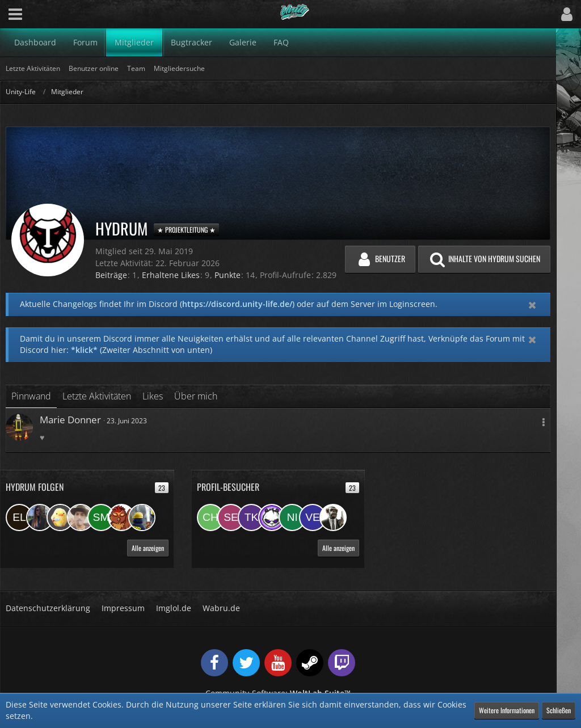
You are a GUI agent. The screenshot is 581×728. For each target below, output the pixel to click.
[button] (15, 14)
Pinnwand (31, 396)
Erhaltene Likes (171, 275)
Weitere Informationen (507, 710)
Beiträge (111, 275)
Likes (153, 396)
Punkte (228, 275)
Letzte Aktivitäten (97, 396)
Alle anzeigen (148, 548)
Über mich (196, 396)
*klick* (84, 350)
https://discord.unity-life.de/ (237, 304)
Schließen (559, 710)
